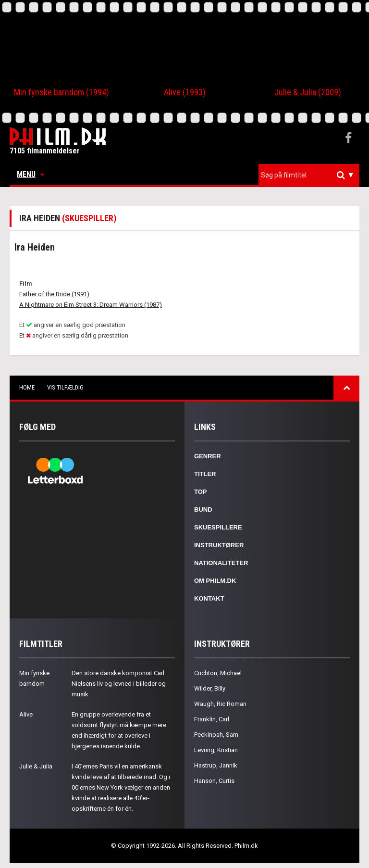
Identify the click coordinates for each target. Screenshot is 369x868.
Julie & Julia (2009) (308, 92)
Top (201, 492)
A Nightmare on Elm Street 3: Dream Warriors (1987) (91, 305)
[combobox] (309, 175)
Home (27, 387)
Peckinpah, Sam (216, 735)
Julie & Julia (36, 766)
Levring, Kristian (216, 750)
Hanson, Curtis (214, 781)
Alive (26, 714)
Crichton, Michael (218, 673)
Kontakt (209, 598)
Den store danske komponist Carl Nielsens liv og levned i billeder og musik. (119, 684)
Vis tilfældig (65, 387)
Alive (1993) (185, 92)
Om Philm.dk (215, 581)
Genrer (208, 456)
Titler (205, 474)
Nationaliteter (221, 563)
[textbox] (311, 175)
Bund (203, 509)
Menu (31, 174)
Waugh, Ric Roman (220, 704)
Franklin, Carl (212, 719)
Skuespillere (218, 527)
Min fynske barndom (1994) (61, 92)
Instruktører (219, 545)
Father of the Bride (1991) (54, 294)
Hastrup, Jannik (216, 765)
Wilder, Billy (210, 688)
